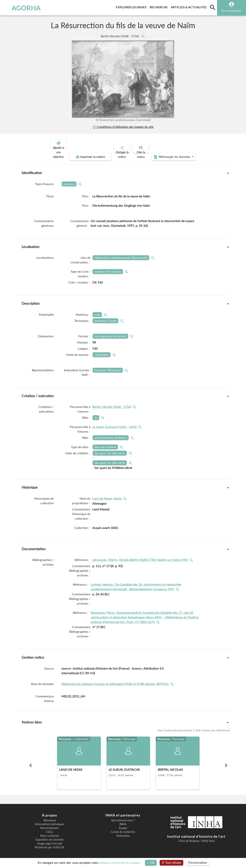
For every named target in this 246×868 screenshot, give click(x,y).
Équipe (123, 825)
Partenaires (123, 832)
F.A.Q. (50, 829)
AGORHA (22, 8)
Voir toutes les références (212, 727)
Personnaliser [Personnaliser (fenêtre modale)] (198, 863)
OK (151, 863)
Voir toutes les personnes (175, 727)
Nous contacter (50, 832)
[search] (213, 7)
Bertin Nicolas (120, 36)
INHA (123, 821)
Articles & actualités (189, 6)
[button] (31, 762)
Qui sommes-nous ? (123, 817)
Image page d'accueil (50, 840)
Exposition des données (50, 836)
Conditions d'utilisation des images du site (123, 127)
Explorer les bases (132, 6)
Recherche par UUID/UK (50, 844)
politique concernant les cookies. (120, 863)
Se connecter (232, 11)
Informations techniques (50, 821)
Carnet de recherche (123, 829)
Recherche (159, 6)
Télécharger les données (167, 154)
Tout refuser (171, 863)
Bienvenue (50, 817)
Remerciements (50, 825)
